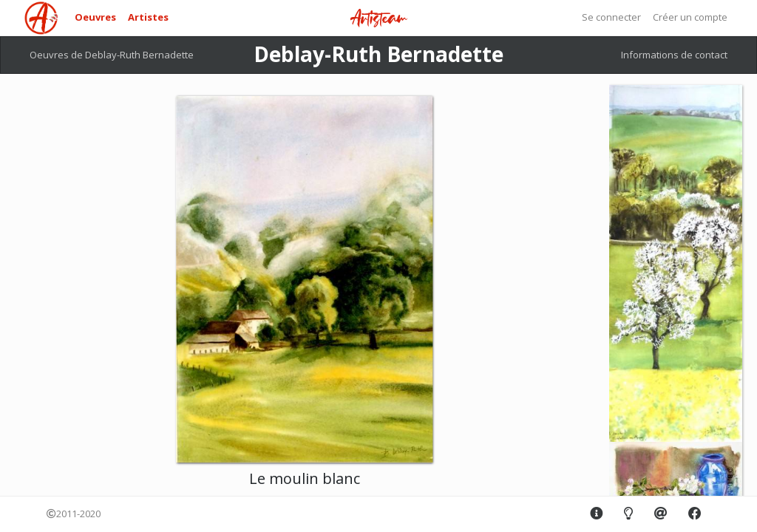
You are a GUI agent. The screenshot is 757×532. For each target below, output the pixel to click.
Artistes (148, 17)
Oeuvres (95, 17)
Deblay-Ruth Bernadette (378, 54)
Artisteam (378, 19)
